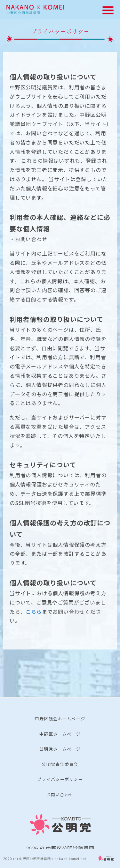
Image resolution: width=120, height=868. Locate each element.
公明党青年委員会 (60, 764)
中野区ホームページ (60, 734)
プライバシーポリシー (60, 779)
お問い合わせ (60, 794)
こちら (34, 612)
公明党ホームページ (60, 749)
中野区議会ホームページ (60, 719)
